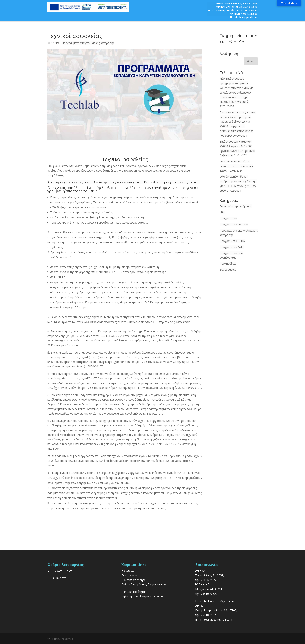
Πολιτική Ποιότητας (134, 592)
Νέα (222, 212)
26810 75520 (250, 10)
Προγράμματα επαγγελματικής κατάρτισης (88, 43)
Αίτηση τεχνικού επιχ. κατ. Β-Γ (124, 182)
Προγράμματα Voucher (234, 224)
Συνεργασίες (228, 270)
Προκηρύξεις (228, 264)
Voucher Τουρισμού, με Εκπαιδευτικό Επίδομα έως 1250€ (237, 166)
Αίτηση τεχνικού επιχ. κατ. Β (71, 182)
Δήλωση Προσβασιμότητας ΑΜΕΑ (143, 596)
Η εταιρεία (128, 571)
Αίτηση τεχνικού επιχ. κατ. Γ (177, 182)
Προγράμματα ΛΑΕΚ (232, 247)
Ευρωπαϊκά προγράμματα (236, 206)
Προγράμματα (228, 218)
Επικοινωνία (129, 575)
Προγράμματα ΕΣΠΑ (232, 241)
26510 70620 (250, 7)
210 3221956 (250, 3)
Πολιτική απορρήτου (134, 580)
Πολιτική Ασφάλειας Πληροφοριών (144, 584)
